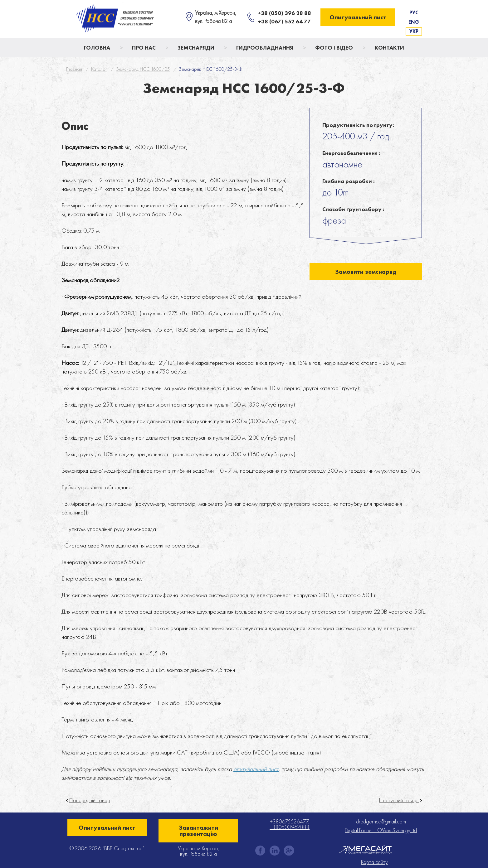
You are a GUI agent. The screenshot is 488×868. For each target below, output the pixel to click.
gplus (289, 851)
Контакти (389, 48)
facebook (260, 851)
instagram (275, 851)
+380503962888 (290, 827)
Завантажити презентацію (198, 831)
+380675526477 (289, 821)
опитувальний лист (256, 769)
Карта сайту (374, 862)
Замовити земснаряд (366, 272)
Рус (414, 13)
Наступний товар (399, 800)
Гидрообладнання (265, 48)
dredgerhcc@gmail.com (381, 821)
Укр (414, 31)
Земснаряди (196, 48)
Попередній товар (90, 800)
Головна (97, 48)
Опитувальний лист (358, 17)
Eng (414, 22)
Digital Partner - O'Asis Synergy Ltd (381, 830)
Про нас (144, 48)
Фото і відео (334, 48)
